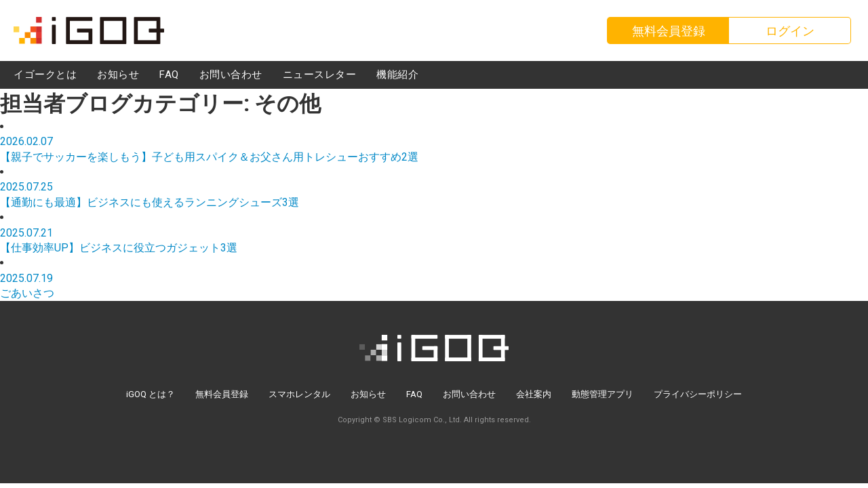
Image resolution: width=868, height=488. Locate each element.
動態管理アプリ (603, 394)
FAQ (414, 394)
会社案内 (534, 394)
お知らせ (368, 394)
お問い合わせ (469, 394)
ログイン (790, 31)
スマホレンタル (299, 394)
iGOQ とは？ (151, 394)
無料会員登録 (222, 394)
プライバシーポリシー (698, 394)
